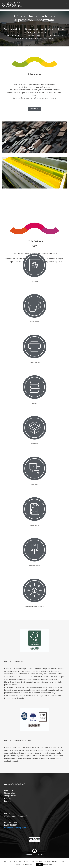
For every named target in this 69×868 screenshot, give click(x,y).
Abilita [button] (40, 865)
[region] (34, 29)
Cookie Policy (48, 864)
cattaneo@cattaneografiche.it (16, 828)
